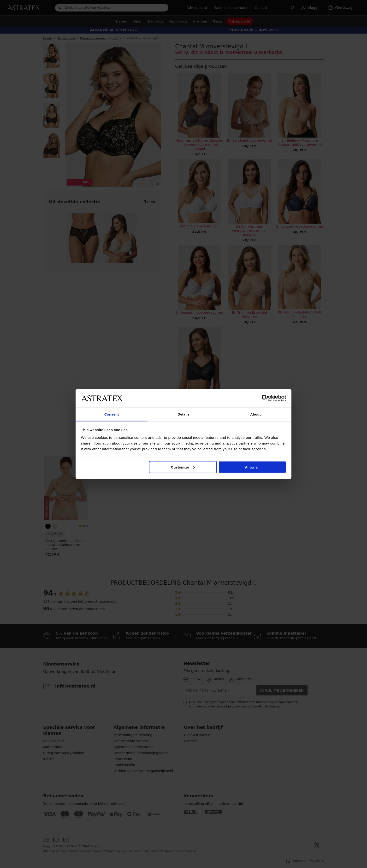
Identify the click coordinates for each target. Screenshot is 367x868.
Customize (183, 467)
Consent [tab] (112, 414)
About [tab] (255, 414)
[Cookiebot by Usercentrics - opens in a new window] (265, 398)
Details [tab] (183, 414)
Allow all (252, 467)
